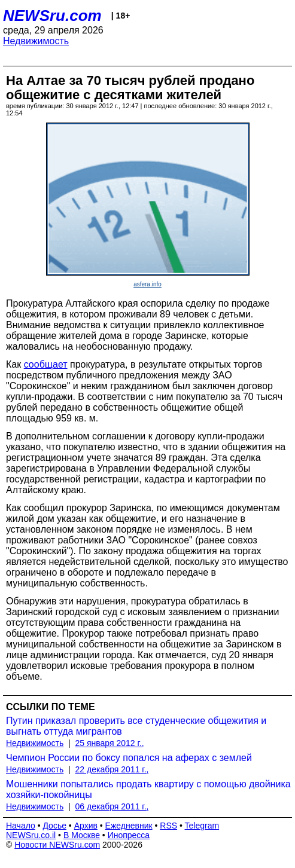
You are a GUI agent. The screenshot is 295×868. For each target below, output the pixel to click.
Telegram (202, 826)
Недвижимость (36, 41)
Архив (86, 826)
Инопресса (129, 835)
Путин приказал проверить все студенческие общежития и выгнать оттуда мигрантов (136, 726)
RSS (168, 826)
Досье (54, 826)
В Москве (82, 835)
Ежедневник (129, 826)
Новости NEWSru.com (57, 845)
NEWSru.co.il (31, 835)
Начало (21, 826)
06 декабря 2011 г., (112, 806)
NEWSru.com (52, 16)
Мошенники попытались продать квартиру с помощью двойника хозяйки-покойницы (148, 789)
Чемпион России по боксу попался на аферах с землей (129, 758)
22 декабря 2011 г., (112, 769)
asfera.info (147, 284)
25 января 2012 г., (110, 743)
